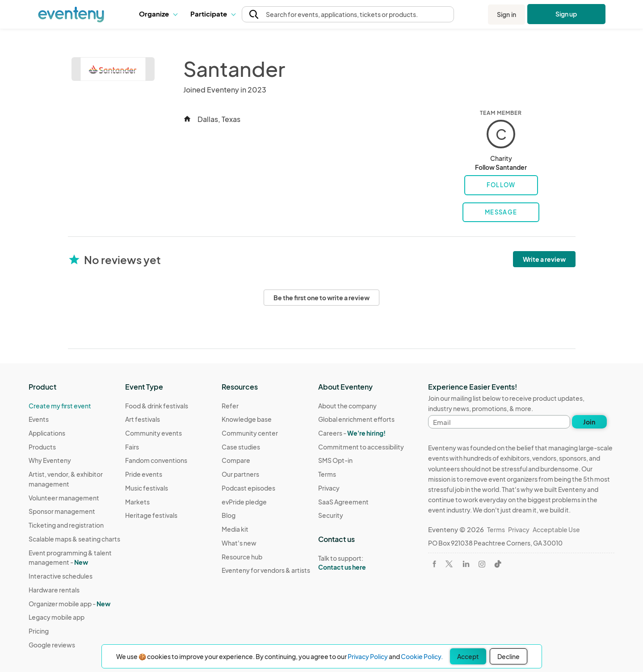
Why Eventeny (50, 460)
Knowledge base (247, 419)
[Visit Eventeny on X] (449, 564)
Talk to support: (361, 563)
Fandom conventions (156, 460)
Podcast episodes (248, 488)
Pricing (39, 631)
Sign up (566, 14)
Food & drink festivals (157, 406)
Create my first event (60, 406)
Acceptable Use (556, 529)
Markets (137, 502)
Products (42, 447)
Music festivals (147, 488)
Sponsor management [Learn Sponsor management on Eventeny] (62, 511)
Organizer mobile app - (69, 604)
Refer (230, 406)
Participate (213, 14)
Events (39, 419)
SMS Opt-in (335, 460)
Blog (229, 515)
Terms (327, 474)
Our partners (240, 474)
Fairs (132, 447)
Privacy (329, 488)
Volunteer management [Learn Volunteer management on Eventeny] (64, 498)
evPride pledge (244, 502)
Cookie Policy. (422, 656)
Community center (250, 433)
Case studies (241, 447)
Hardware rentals (54, 590)
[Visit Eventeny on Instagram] (482, 564)
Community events (153, 433)
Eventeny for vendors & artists (266, 570)
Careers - (352, 433)
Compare (236, 460)
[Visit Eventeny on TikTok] (498, 564)
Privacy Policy (368, 656)
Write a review (544, 259)
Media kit (235, 529)
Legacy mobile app (57, 617)
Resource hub (242, 557)
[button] (158, 14)
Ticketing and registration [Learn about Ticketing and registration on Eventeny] (66, 525)
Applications (47, 433)
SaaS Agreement (343, 502)
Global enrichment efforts (356, 419)
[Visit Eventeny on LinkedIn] (466, 564)
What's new (239, 543)
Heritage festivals (151, 515)
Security (331, 515)
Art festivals (143, 419)
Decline (509, 656)
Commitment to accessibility (361, 447)
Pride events (144, 474)
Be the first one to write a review (321, 298)
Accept (468, 656)
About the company (347, 406)
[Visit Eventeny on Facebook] (434, 564)
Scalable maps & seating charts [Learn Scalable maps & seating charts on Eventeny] (74, 539)
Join (589, 422)
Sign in (506, 14)
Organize (158, 14)
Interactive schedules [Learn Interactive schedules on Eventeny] (61, 576)
